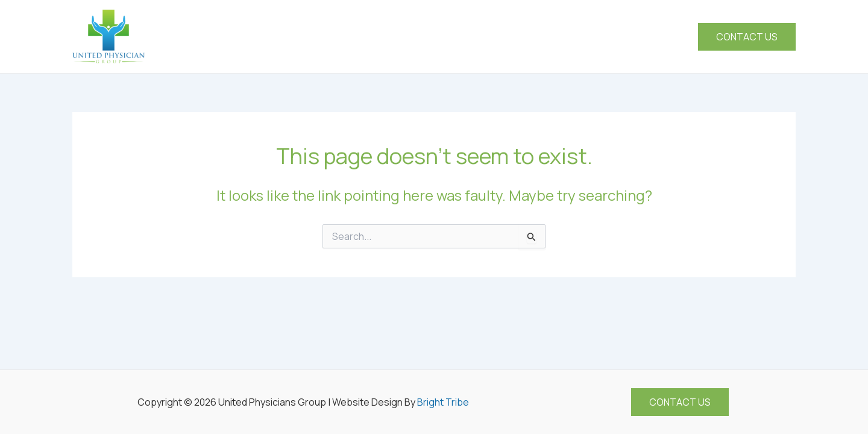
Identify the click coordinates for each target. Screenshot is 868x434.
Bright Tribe (443, 402)
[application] (526, 37)
